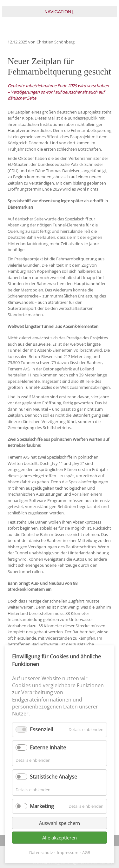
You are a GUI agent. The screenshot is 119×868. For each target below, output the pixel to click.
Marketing (42, 806)
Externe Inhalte (48, 747)
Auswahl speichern (60, 823)
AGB (86, 852)
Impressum (68, 852)
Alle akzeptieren (60, 838)
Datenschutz (41, 852)
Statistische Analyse (53, 777)
